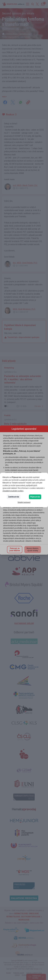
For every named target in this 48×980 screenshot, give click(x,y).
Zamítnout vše (14, 497)
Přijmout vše (35, 497)
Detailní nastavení (24, 502)
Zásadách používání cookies (13, 491)
